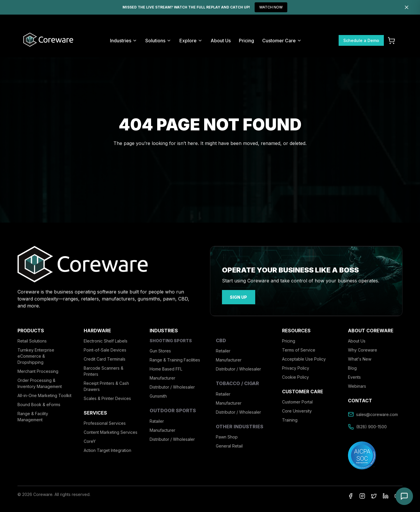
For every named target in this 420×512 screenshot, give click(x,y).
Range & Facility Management (33, 415)
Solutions (158, 41)
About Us (221, 41)
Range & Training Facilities (175, 359)
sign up (236, 297)
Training (290, 419)
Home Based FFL (166, 368)
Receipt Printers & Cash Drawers (106, 385)
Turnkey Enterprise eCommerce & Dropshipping (36, 355)
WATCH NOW (271, 7)
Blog (352, 367)
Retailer (223, 350)
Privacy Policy (296, 367)
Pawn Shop (227, 436)
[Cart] (391, 41)
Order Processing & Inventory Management (40, 382)
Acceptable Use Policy (304, 358)
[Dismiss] (407, 7)
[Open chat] (404, 496)
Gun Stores (160, 350)
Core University (297, 410)
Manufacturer (162, 377)
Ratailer (157, 420)
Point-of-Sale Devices (105, 349)
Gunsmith (158, 395)
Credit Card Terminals (105, 358)
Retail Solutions (32, 340)
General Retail (229, 445)
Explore (191, 41)
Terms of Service (299, 349)
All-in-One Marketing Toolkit (44, 394)
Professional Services (105, 422)
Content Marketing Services (111, 431)
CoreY (90, 440)
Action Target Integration (107, 449)
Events (354, 376)
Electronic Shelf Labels (106, 340)
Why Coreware (363, 349)
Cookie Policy (295, 376)
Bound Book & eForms (39, 403)
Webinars (357, 385)
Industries (124, 41)
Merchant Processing (38, 370)
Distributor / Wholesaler (172, 386)
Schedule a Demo (361, 40)
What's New (360, 358)
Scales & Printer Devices (107, 397)
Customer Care (282, 41)
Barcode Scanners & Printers (104, 370)
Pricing (246, 41)
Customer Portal (297, 401)
